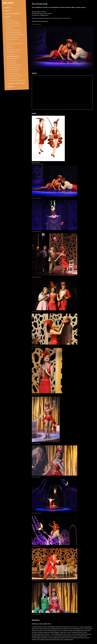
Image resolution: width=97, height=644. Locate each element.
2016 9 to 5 (9, 41)
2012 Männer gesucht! (13, 58)
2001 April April (11, 72)
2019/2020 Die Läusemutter (13, 30)
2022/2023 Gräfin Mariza (12, 21)
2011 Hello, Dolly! (12, 61)
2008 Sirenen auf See (13, 67)
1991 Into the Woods (13, 78)
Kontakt (10, 87)
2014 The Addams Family (13, 50)
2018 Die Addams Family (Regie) (14, 35)
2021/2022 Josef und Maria (13, 24)
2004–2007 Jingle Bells (13, 69)
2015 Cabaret (10, 48)
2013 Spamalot (11, 54)
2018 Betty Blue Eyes (11, 37)
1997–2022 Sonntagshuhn (13, 26)
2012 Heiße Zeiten (11, 52)
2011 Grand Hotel (11, 63)
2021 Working (9, 28)
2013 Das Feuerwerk (12, 56)
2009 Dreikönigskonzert (13, 65)
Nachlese (8, 11)
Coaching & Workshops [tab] (12, 14)
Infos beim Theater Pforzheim (40, 21)
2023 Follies (9, 19)
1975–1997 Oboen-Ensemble (15, 80)
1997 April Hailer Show (13, 74)
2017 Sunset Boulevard (12, 39)
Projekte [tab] (7, 17)
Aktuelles (8, 8)
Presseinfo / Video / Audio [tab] (15, 83)
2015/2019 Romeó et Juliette (13, 32)
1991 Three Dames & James (14, 76)
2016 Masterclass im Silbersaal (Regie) (14, 44)
